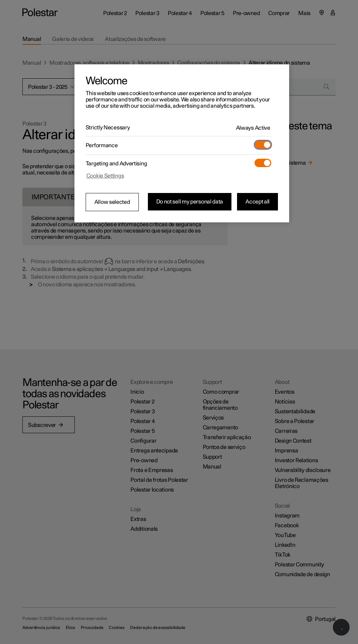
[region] (182, 143)
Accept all (257, 202)
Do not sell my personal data (190, 202)
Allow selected (112, 202)
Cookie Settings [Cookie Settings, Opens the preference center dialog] (105, 176)
